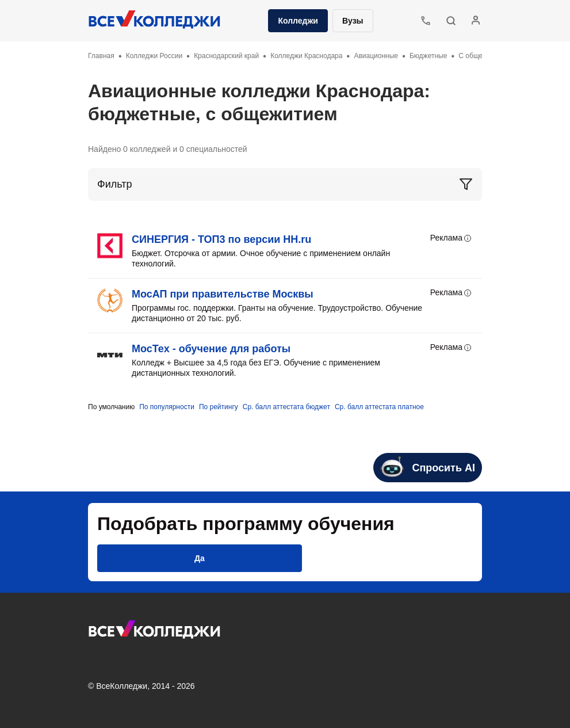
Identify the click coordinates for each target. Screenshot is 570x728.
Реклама (452, 238)
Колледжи (298, 21)
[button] (451, 21)
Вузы (353, 21)
